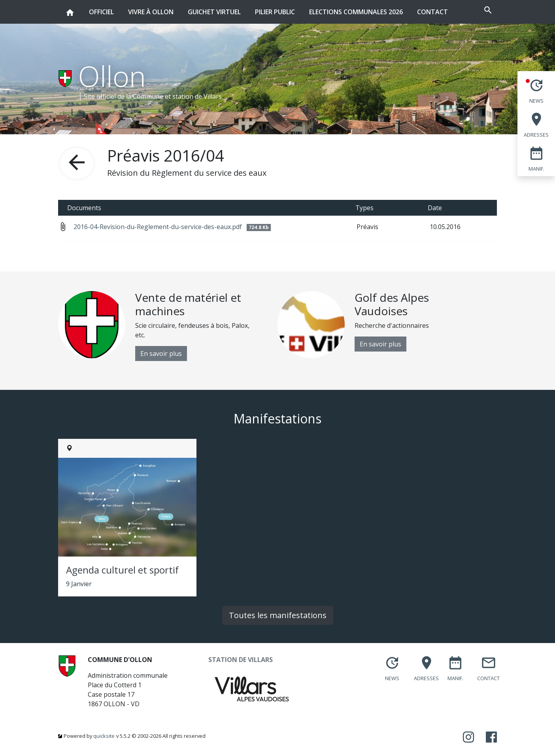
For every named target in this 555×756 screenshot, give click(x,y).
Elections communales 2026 (356, 12)
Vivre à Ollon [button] (151, 8)
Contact (432, 12)
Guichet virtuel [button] (214, 8)
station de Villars (197, 96)
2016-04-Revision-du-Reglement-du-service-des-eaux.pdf (172, 227)
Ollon (112, 76)
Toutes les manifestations (278, 615)
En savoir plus (161, 354)
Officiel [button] (101, 8)
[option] (168, 326)
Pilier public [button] (275, 8)
